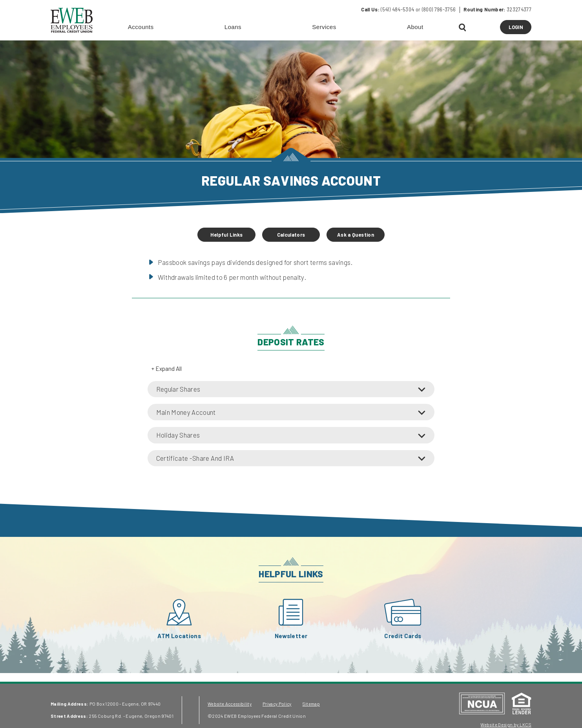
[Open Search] (463, 28)
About (415, 27)
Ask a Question (356, 235)
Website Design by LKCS (506, 725)
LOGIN (520, 29)
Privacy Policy (277, 704)
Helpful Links (226, 235)
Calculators (291, 235)
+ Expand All (167, 369)
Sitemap (311, 704)
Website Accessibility (230, 704)
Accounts (141, 27)
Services (324, 27)
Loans (233, 27)
